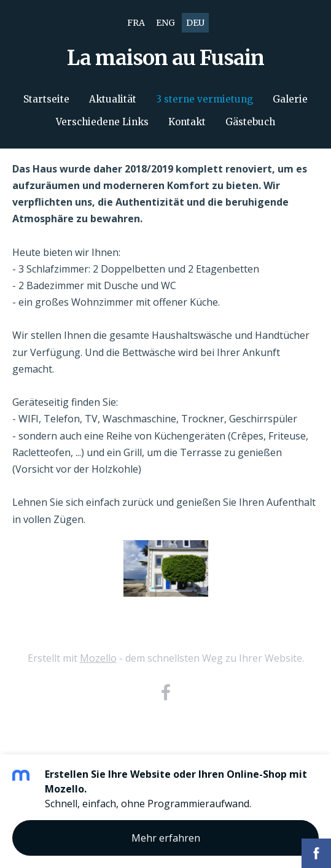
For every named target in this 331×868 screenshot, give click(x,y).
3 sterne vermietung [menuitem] (204, 99)
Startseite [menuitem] (46, 99)
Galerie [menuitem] (290, 99)
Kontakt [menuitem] (187, 122)
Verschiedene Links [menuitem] (102, 122)
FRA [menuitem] (136, 23)
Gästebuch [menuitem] (250, 122)
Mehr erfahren (166, 838)
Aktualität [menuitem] (113, 99)
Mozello (98, 658)
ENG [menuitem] (165, 23)
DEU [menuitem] (195, 23)
